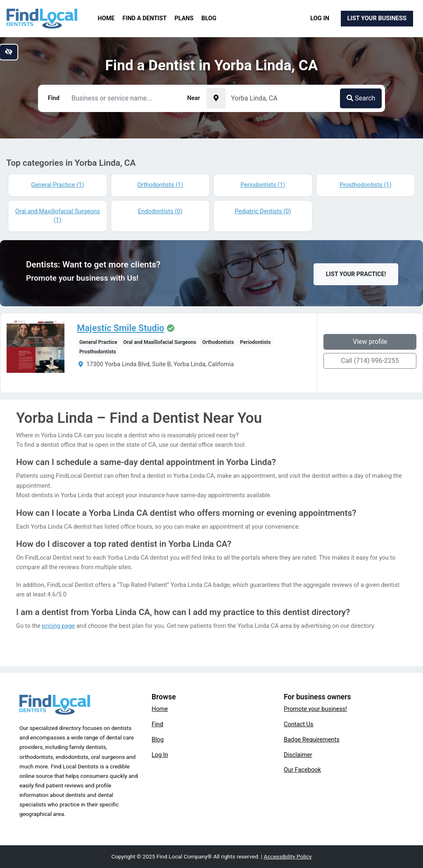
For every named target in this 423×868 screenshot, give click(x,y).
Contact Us (299, 724)
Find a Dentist (145, 18)
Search (361, 98)
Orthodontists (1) (160, 185)
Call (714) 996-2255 (370, 361)
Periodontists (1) (263, 185)
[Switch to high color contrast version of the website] (9, 52)
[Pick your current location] (216, 98)
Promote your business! (315, 709)
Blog (209, 18)
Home (106, 18)
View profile (370, 342)
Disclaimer (298, 755)
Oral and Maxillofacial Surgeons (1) (58, 216)
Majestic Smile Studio (120, 328)
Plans (184, 18)
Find (157, 724)
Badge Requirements (312, 739)
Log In (320, 18)
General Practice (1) (57, 185)
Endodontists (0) (160, 211)
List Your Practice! (356, 274)
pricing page (59, 626)
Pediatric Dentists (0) (263, 211)
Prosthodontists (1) (366, 185)
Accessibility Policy (288, 856)
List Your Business (377, 18)
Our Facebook (302, 770)
